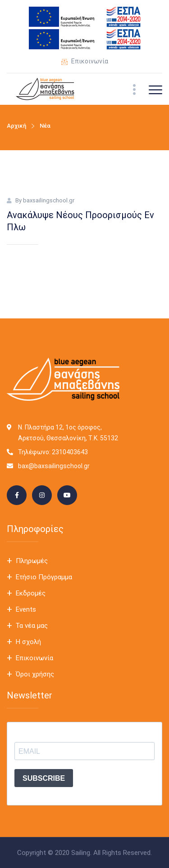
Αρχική (16, 126)
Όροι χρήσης (35, 674)
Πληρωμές (32, 561)
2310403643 (70, 452)
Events (26, 609)
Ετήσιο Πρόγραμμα (44, 577)
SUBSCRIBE (44, 778)
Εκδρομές (31, 593)
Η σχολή (28, 642)
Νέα (45, 126)
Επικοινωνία (85, 62)
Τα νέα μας (32, 626)
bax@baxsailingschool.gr (54, 466)
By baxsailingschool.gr (45, 200)
